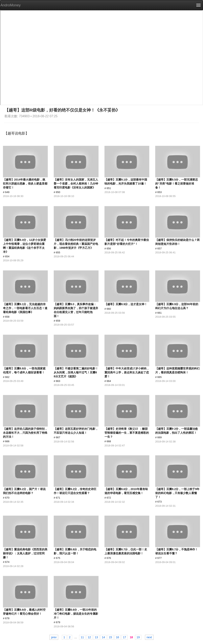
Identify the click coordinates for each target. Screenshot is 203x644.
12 (89, 637)
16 (118, 637)
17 (124, 637)
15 (110, 637)
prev (54, 637)
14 (103, 637)
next (149, 637)
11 (82, 637)
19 (138, 637)
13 (96, 637)
